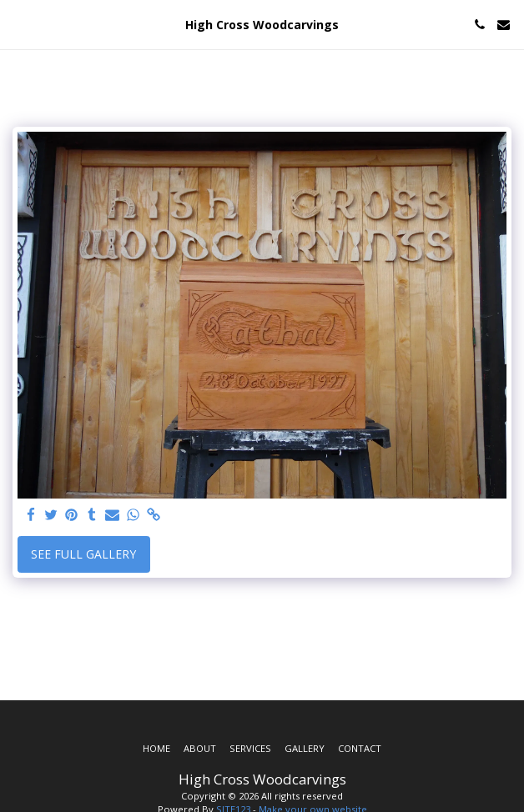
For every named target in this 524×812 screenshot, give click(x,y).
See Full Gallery (83, 554)
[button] (18, 24)
